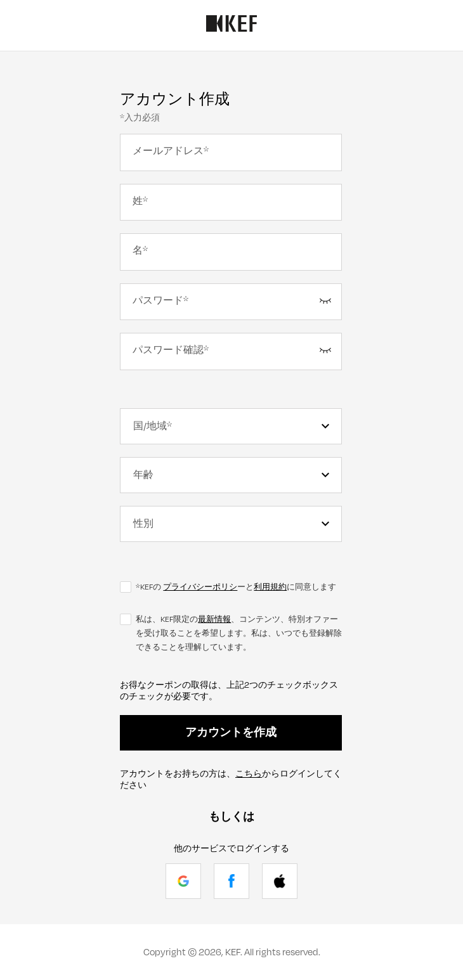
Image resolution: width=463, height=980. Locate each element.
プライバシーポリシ (200, 587)
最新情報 (214, 619)
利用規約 (270, 587)
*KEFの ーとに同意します (236, 587)
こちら (249, 774)
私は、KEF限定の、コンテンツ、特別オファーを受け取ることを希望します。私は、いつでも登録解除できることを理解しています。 (239, 633)
